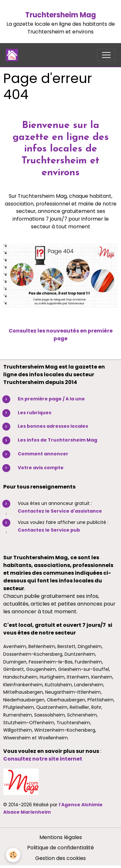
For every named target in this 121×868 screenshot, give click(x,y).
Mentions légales (61, 837)
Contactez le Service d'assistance (60, 511)
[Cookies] (13, 855)
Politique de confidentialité (60, 848)
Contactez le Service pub (49, 530)
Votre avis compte (41, 468)
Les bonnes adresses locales (53, 426)
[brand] (13, 55)
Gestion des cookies (60, 858)
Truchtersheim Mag (60, 15)
